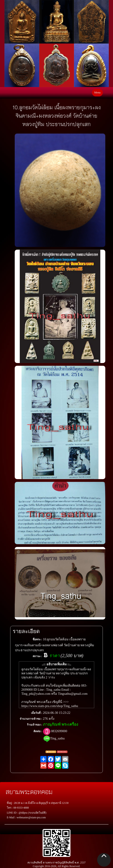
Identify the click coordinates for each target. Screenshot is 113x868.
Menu (97, 93)
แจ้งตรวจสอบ (51, 752)
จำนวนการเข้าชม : (31, 719)
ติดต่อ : (38, 731)
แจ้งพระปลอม (62, 752)
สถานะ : (37, 656)
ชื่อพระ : (37, 639)
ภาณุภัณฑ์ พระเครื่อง (61, 724)
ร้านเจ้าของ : (35, 725)
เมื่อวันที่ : (37, 713)
